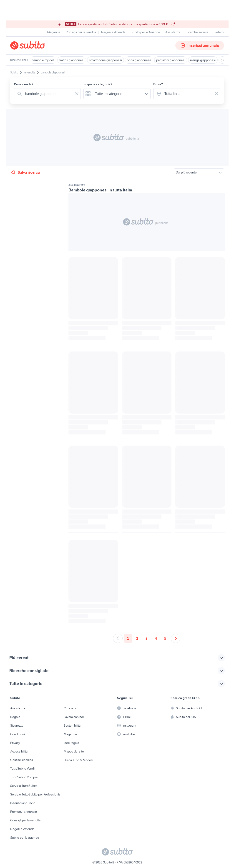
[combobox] (48, 94)
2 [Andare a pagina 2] (137, 638)
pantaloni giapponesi (171, 60)
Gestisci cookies (22, 760)
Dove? (158, 84)
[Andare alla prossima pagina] (176, 638)
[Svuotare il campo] (77, 94)
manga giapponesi (203, 60)
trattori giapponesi (72, 60)
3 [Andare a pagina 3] (147, 638)
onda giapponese (139, 60)
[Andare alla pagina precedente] (118, 638)
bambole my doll (43, 60)
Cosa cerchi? (24, 84)
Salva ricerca (25, 172)
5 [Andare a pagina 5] (165, 638)
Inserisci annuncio (200, 45)
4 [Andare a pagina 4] (156, 638)
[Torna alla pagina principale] (36, 45)
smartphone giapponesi (106, 60)
